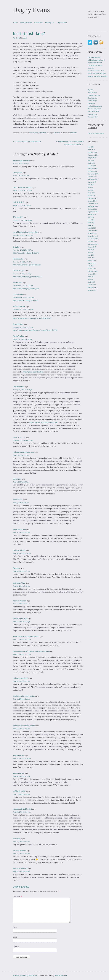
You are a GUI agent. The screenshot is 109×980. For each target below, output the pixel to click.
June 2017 (91, 187)
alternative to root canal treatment (26, 637)
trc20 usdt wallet (19, 791)
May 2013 (91, 279)
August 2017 (92, 182)
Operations (43, 133)
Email (15, 937)
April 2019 (91, 163)
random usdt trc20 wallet (22, 809)
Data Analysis (34, 133)
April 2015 (91, 258)
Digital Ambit (62, 23)
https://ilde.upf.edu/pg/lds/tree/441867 (44, 422)
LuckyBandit (18, 295)
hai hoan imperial (20, 851)
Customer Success (94, 95)
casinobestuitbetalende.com (23, 452)
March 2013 (92, 285)
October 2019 (92, 152)
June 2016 (91, 220)
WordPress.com (61, 975)
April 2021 (91, 150)
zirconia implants (19, 601)
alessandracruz (18, 755)
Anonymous (17, 173)
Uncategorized (92, 114)
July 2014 (91, 266)
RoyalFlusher (18, 324)
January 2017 (92, 201)
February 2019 (92, 169)
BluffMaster (17, 283)
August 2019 (92, 158)
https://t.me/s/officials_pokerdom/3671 (28, 277)
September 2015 (93, 244)
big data (57, 133)
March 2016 (92, 228)
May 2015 (91, 255)
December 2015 (93, 236)
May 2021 (91, 147)
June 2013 (91, 277)
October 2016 (92, 209)
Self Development (94, 112)
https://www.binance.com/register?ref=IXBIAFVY (32, 318)
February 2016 (92, 231)
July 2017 (91, 185)
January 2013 (92, 290)
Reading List (50, 23)
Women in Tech (93, 117)
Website (16, 947)
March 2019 (92, 166)
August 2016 (92, 214)
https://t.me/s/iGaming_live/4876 (25, 301)
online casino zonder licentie (24, 726)
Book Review (92, 93)
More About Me (26, 23)
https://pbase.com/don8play (33, 372)
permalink (73, 133)
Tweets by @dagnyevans (96, 133)
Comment (17, 897)
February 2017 (92, 198)
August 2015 (92, 247)
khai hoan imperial (20, 868)
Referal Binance (19, 306)
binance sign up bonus (21, 161)
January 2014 (92, 274)
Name (15, 927)
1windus (16, 247)
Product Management (95, 106)
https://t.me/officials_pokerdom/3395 (27, 265)
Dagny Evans (31, 10)
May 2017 (91, 190)
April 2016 (91, 225)
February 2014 (92, 271)
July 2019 (91, 160)
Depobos (16, 568)
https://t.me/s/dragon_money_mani (26, 289)
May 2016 (91, 223)
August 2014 (92, 263)
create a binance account (22, 188)
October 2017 (92, 177)
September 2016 (93, 212)
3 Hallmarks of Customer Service (27, 141)
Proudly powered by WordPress (25, 975)
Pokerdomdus (18, 259)
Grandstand (39, 23)
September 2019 (93, 155)
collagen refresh (19, 550)
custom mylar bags (20, 619)
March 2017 (92, 196)
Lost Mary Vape (19, 583)
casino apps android (20, 678)
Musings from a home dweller (98, 76)
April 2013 (91, 282)
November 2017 (93, 174)
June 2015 (91, 252)
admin (25, 38)
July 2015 (91, 250)
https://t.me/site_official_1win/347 (26, 253)
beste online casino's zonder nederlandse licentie (31, 651)
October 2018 (92, 171)
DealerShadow (18, 336)
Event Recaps (92, 101)
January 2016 (92, 233)
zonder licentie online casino (24, 696)
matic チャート (19, 437)
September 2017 (93, 179)
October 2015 (92, 242)
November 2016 (93, 206)
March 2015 (92, 260)
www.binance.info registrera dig (25, 232)
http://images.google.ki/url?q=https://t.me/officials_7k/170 (35, 330)
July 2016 (91, 217)
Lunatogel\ (17, 479)
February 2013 (92, 287)
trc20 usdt (17, 839)
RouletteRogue (19, 271)
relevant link (18, 500)
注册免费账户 (19, 202)
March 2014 (92, 269)
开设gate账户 (18, 217)
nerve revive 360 (19, 529)
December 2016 (93, 204)
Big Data (91, 90)
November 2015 (93, 239)
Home (15, 23)
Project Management (94, 109)
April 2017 (91, 193)
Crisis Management (94, 57)
